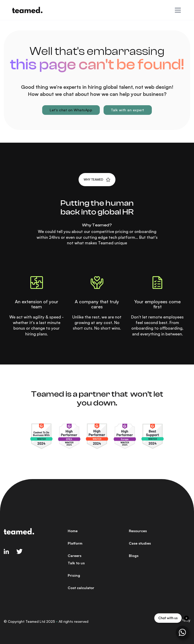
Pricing (74, 575)
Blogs (134, 556)
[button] (177, 10)
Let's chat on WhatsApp (71, 110)
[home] (27, 10)
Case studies (140, 543)
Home (73, 531)
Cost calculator (81, 588)
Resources (138, 531)
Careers (75, 556)
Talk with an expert (128, 110)
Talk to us (76, 563)
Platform (75, 543)
